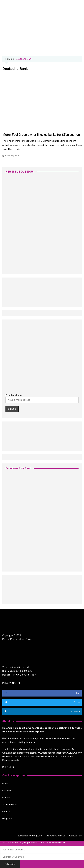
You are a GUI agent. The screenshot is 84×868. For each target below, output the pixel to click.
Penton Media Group (21, 639)
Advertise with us (56, 836)
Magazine (7, 819)
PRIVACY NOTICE (11, 683)
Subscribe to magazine (30, 836)
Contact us (75, 836)
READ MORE (9, 767)
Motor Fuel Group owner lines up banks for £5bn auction (41, 135)
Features (7, 791)
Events (6, 812)
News (5, 784)
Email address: (42, 398)
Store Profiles (10, 805)
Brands (6, 798)
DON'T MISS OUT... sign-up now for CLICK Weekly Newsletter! (33, 843)
